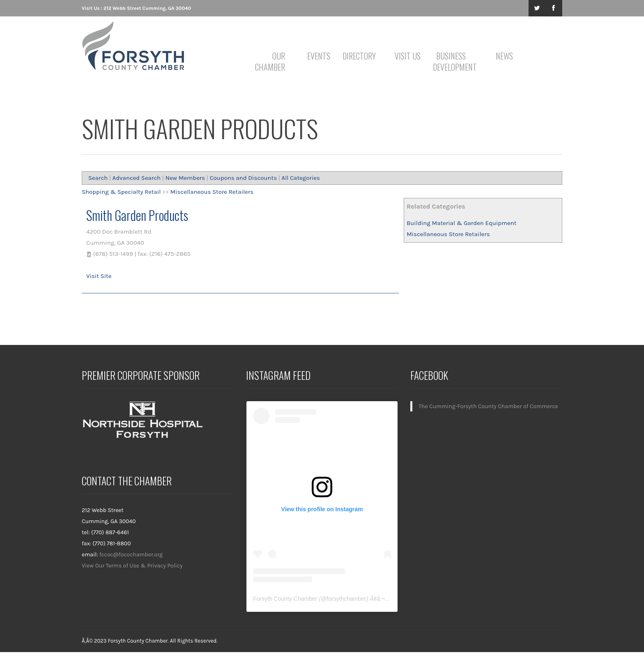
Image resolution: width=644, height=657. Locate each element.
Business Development (452, 61)
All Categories (301, 178)
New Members (185, 178)
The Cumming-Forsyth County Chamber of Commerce (488, 406)
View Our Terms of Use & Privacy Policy (132, 566)
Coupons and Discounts (243, 178)
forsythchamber (346, 599)
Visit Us (408, 56)
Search (98, 178)
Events (319, 56)
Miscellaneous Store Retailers (448, 234)
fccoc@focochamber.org (131, 555)
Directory (359, 56)
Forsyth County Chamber (285, 599)
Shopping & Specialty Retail (121, 192)
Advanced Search (137, 178)
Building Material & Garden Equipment (462, 223)
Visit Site (99, 276)
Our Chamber (270, 61)
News (504, 56)
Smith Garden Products (137, 215)
